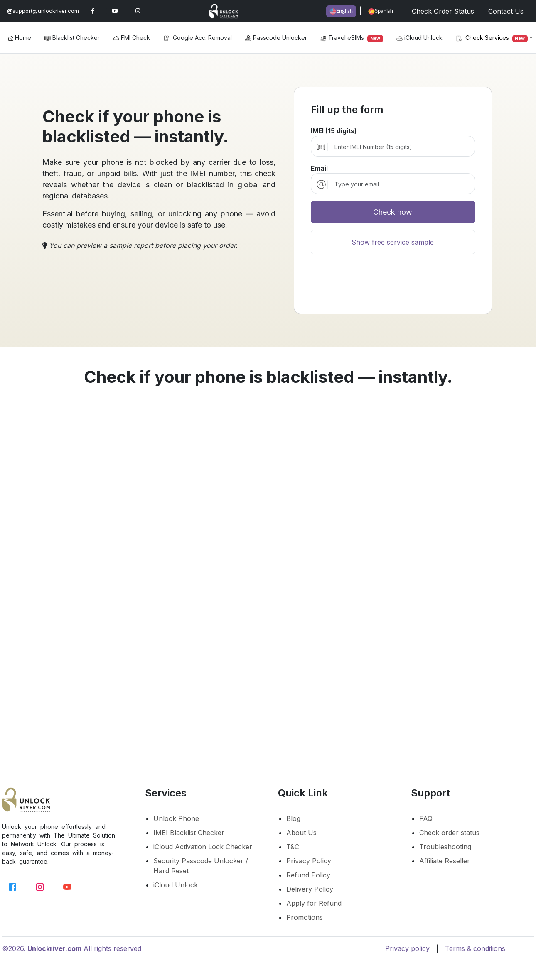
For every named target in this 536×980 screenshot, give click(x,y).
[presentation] (393, 287)
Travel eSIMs (352, 38)
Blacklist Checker (72, 38)
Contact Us (506, 11)
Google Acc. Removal (198, 38)
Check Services (492, 38)
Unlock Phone (176, 818)
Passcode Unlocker (276, 38)
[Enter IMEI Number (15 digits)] (400, 147)
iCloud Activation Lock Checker (203, 847)
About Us (301, 833)
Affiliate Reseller (445, 861)
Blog (293, 818)
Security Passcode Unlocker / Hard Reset (201, 866)
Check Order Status (443, 11)
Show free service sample (393, 242)
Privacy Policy (309, 861)
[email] (400, 184)
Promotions (305, 917)
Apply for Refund (314, 903)
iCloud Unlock (419, 38)
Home (20, 38)
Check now (393, 212)
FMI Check (132, 38)
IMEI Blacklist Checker (189, 833)
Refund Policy (308, 875)
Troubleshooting (445, 847)
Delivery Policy (310, 889)
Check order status (449, 833)
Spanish (381, 11)
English (341, 11)
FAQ (426, 818)
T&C (293, 847)
